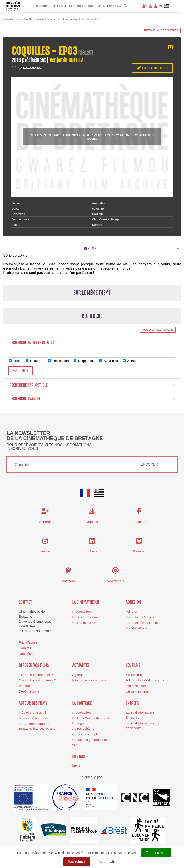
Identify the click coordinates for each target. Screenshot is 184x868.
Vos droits (26, 686)
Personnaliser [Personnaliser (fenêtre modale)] (108, 862)
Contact (25, 602)
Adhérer (132, 612)
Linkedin (92, 552)
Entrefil (133, 703)
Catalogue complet (86, 734)
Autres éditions (83, 729)
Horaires (25, 648)
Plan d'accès (28, 642)
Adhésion (134, 602)
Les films (133, 666)
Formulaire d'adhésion (142, 617)
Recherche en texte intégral (92, 343)
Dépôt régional (30, 691)
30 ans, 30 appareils (34, 718)
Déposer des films (85, 617)
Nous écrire (27, 654)
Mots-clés (109, 361)
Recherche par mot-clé (92, 385)
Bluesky (139, 552)
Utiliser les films (84, 623)
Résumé (34, 361)
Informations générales (89, 680)
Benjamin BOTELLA (66, 60)
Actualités (81, 666)
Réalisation (59, 361)
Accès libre (134, 675)
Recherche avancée (92, 399)
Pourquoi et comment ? (36, 675)
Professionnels (137, 686)
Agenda (78, 675)
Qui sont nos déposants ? (37, 680)
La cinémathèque (86, 602)
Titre (14, 361)
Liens (76, 766)
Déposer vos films (34, 666)
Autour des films (33, 703)
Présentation (81, 612)
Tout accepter (156, 853)
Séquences (85, 361)
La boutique (82, 703)
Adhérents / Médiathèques (145, 680)
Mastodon (69, 581)
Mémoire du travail (32, 713)
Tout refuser (77, 862)
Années (131, 361)
